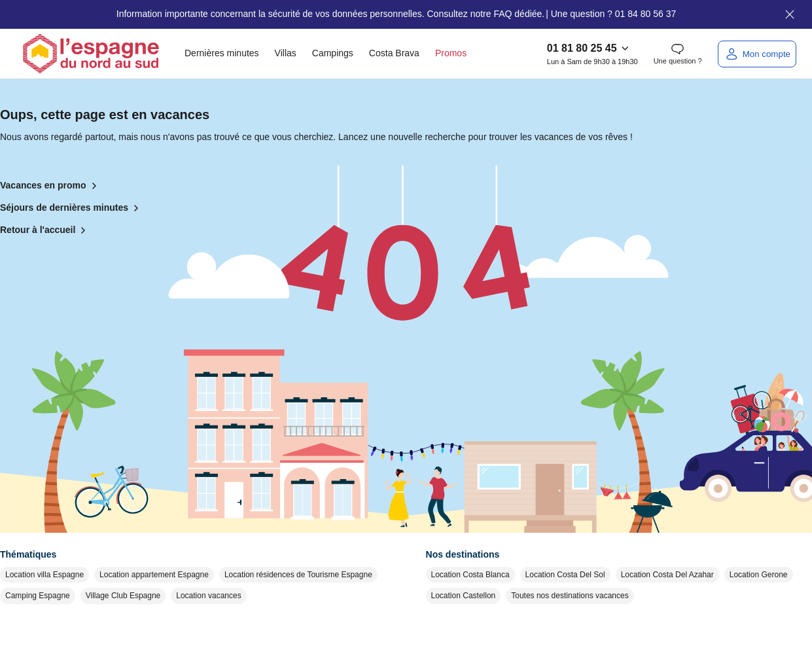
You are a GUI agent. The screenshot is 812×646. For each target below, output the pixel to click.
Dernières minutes (222, 53)
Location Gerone (759, 575)
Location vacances (208, 596)
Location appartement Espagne (154, 575)
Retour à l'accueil (45, 230)
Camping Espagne (38, 596)
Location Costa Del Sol (565, 575)
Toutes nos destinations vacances (570, 596)
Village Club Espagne (123, 596)
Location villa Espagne (44, 575)
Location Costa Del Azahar (667, 575)
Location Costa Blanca (470, 575)
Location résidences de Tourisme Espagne (298, 575)
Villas (286, 53)
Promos (451, 53)
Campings (333, 53)
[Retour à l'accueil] (91, 54)
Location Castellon (464, 596)
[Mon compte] (757, 54)
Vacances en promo (51, 186)
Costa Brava (394, 53)
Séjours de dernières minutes (72, 208)
